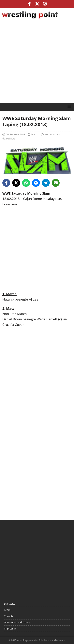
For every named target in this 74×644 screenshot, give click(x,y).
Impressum (11, 629)
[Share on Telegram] (46, 183)
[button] (69, 107)
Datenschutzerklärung (17, 622)
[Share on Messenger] (36, 183)
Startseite (10, 604)
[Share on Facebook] (6, 183)
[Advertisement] (37, 62)
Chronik (9, 616)
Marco (35, 134)
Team (7, 610)
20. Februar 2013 (16, 134)
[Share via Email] (56, 183)
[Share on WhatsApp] (26, 183)
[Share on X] (16, 183)
